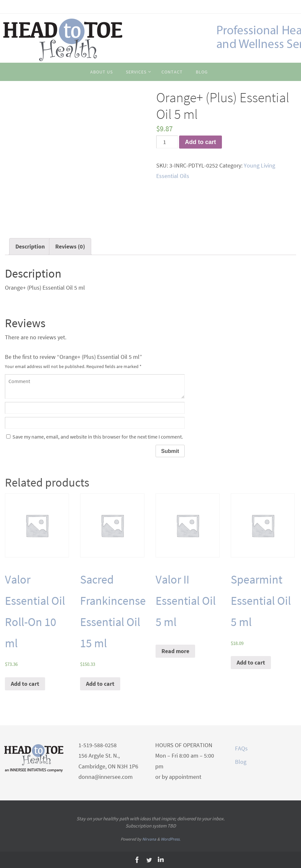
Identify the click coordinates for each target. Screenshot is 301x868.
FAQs (241, 748)
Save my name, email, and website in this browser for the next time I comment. (98, 437)
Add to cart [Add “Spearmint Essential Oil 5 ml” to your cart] (251, 662)
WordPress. (171, 839)
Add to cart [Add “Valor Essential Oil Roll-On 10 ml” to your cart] (25, 684)
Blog (241, 762)
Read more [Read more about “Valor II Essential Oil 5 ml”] (175, 651)
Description (30, 246)
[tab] (30, 247)
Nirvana (149, 839)
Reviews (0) (70, 246)
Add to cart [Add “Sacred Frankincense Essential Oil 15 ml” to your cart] (100, 684)
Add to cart (201, 142)
